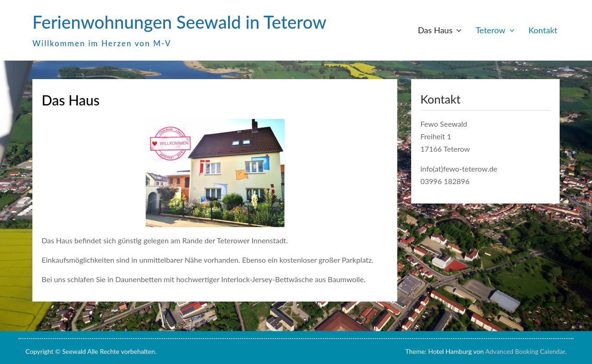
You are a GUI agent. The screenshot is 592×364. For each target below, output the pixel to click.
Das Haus (435, 30)
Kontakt (543, 30)
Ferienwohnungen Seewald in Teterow (179, 22)
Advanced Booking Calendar (525, 351)
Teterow (490, 30)
